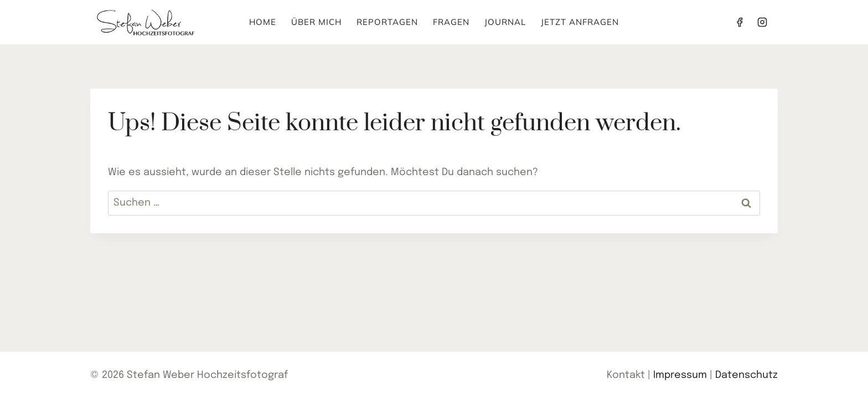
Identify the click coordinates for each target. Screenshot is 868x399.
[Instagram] (762, 22)
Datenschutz (746, 375)
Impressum (680, 375)
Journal (505, 22)
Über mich (316, 22)
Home (263, 22)
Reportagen (387, 22)
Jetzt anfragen (580, 22)
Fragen (451, 22)
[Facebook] (740, 22)
